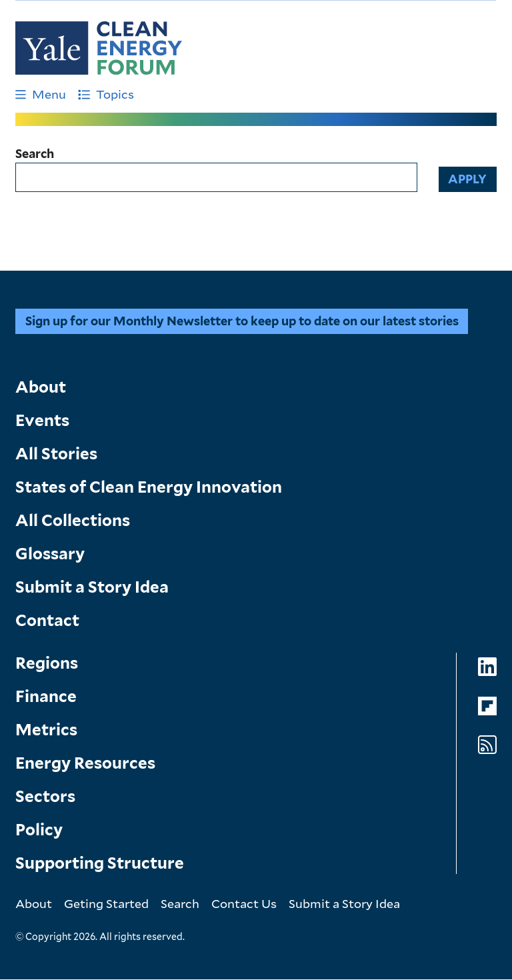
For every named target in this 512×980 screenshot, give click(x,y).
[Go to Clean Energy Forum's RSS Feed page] (487, 745)
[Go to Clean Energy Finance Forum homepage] (99, 48)
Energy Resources (85, 763)
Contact (47, 620)
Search (35, 154)
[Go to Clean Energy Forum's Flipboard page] (487, 706)
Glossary (50, 554)
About (41, 387)
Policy (39, 830)
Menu (41, 94)
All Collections (73, 520)
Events (42, 420)
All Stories (56, 454)
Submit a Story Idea (92, 587)
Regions (47, 663)
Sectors (45, 796)
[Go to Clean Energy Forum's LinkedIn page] (487, 667)
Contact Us (244, 903)
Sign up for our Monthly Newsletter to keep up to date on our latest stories (242, 321)
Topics (106, 94)
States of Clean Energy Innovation (149, 487)
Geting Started (106, 903)
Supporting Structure (100, 863)
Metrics (46, 730)
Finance (46, 696)
